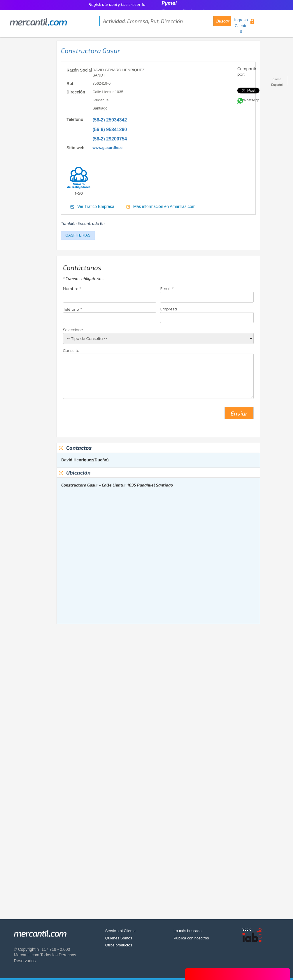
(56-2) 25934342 (110, 120)
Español (277, 85)
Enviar (239, 413)
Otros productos (119, 945)
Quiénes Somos (119, 938)
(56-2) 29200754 (110, 139)
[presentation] (107, 416)
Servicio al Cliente (120, 931)
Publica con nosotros (191, 938)
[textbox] (165, 21)
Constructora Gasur (91, 51)
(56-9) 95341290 (110, 130)
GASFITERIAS (78, 235)
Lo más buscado (188, 931)
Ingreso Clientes (241, 26)
